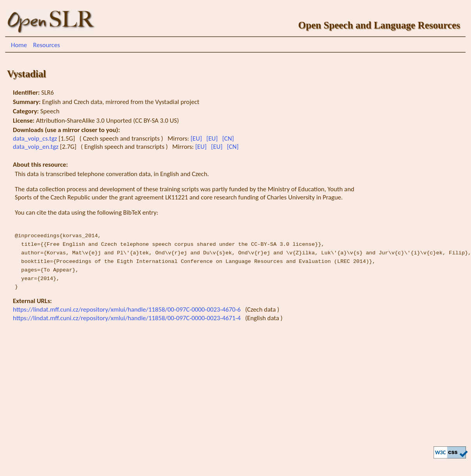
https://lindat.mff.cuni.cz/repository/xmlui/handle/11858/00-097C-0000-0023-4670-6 (127, 309)
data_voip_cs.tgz (36, 138)
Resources (47, 45)
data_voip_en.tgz (36, 147)
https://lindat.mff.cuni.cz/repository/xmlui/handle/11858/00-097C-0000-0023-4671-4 (127, 318)
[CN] (229, 138)
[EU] (197, 138)
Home (19, 45)
